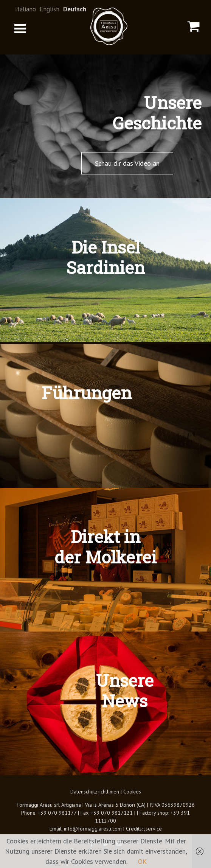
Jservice (153, 829)
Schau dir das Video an (127, 163)
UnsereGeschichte (157, 113)
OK (142, 861)
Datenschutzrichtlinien (95, 792)
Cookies (132, 792)
